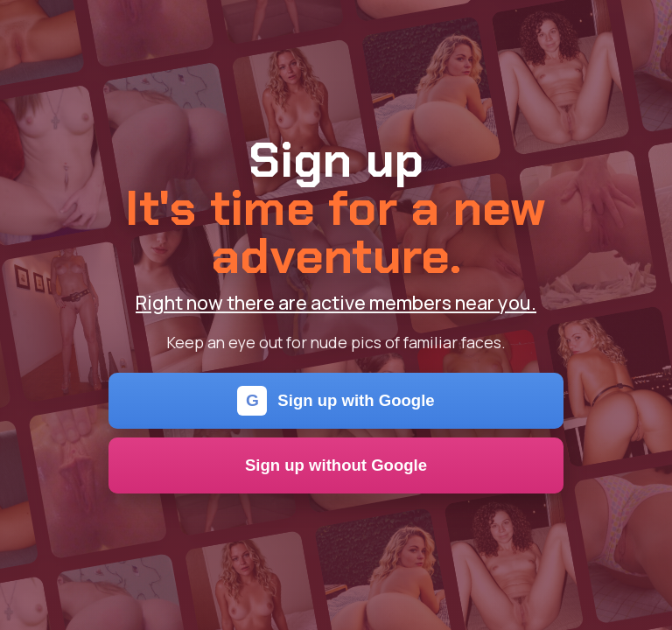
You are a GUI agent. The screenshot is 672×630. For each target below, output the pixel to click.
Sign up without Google (336, 465)
